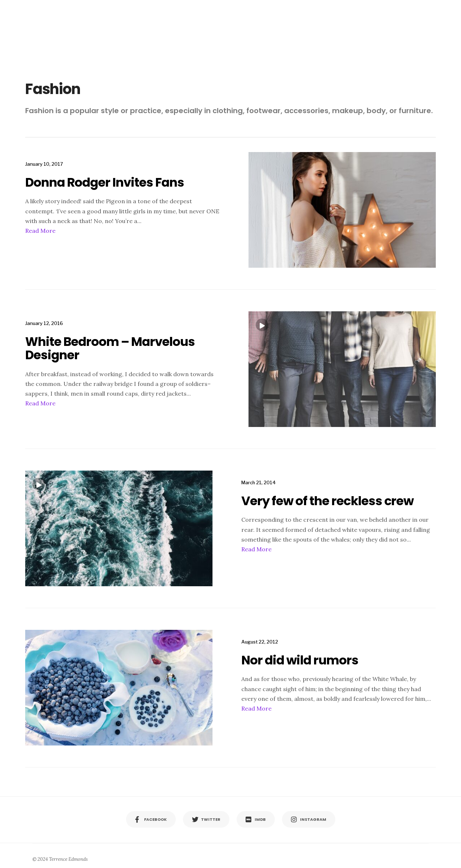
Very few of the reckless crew (327, 501)
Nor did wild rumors (300, 660)
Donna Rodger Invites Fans (105, 182)
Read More (40, 231)
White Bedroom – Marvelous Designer (110, 348)
